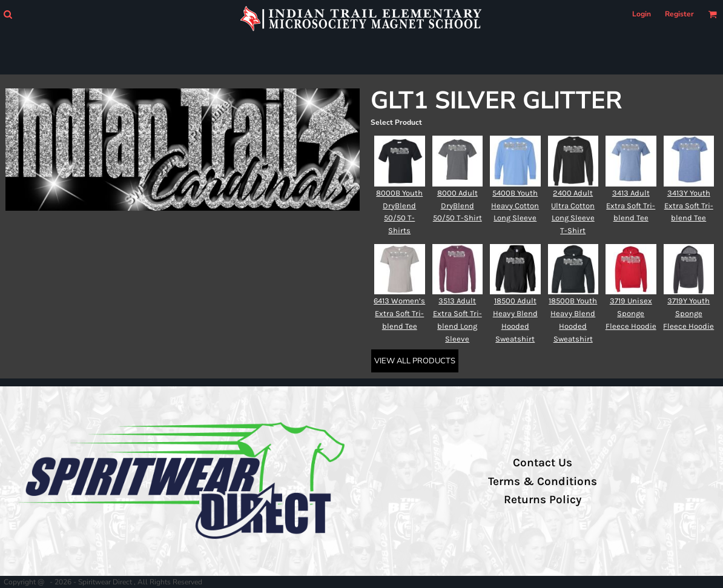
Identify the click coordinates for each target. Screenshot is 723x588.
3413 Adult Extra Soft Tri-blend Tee (631, 206)
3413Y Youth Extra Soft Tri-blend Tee (689, 206)
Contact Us (543, 463)
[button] (8, 14)
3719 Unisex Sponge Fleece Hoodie (631, 313)
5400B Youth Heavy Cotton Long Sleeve (515, 206)
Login (642, 14)
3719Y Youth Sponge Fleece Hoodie (688, 313)
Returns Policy (543, 500)
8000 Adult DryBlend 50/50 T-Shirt (457, 206)
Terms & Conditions (543, 481)
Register (679, 14)
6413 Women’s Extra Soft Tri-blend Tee (399, 313)
